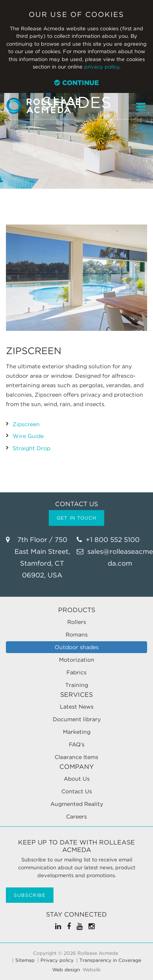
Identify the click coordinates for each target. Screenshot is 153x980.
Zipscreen (26, 424)
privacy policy (102, 67)
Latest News (77, 707)
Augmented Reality (77, 804)
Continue (76, 83)
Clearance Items (76, 757)
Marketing (77, 732)
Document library (77, 719)
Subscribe (30, 895)
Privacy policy (57, 960)
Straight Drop (31, 448)
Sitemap (25, 960)
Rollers (77, 622)
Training (77, 685)
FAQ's (77, 744)
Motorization (77, 660)
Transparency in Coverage (110, 960)
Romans (77, 635)
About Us (77, 779)
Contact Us (77, 791)
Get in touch (76, 518)
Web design (66, 970)
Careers (76, 817)
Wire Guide (28, 436)
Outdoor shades (77, 647)
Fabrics (76, 672)
